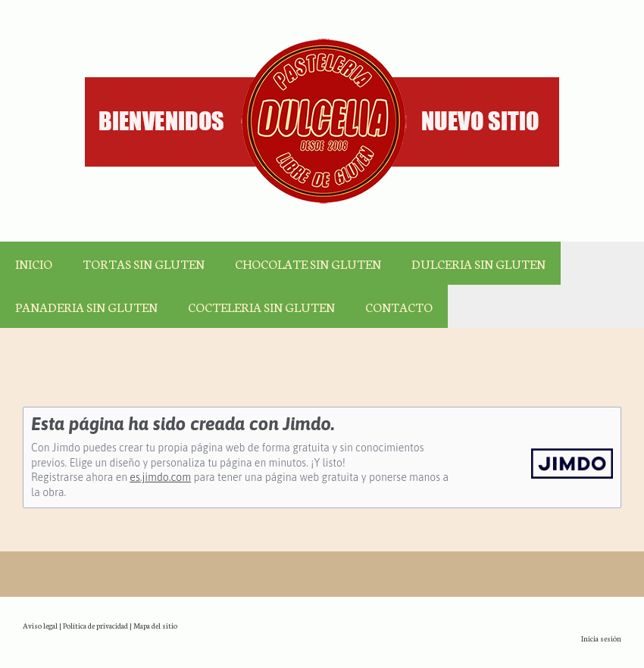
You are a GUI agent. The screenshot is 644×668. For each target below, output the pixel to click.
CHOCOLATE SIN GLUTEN (308, 263)
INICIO (34, 263)
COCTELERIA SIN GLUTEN (261, 306)
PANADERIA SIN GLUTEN (86, 306)
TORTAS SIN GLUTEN (144, 263)
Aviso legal (40, 625)
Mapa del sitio (155, 625)
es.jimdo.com (160, 477)
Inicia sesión (601, 638)
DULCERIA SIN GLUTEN (478, 263)
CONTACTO (399, 306)
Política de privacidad (95, 625)
